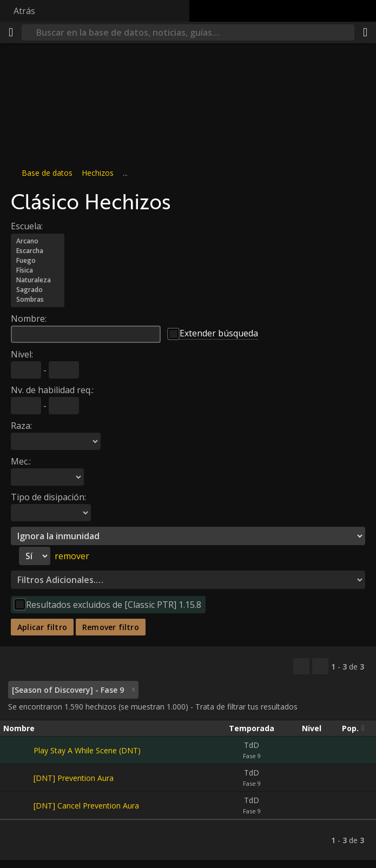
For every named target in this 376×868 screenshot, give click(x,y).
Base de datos (47, 173)
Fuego (38, 261)
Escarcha (38, 251)
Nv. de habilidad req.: (52, 390)
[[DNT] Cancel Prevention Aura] (18, 805)
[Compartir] (365, 32)
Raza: (21, 426)
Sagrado (38, 290)
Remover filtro (111, 627)
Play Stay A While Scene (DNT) (87, 750)
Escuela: (27, 226)
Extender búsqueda (219, 333)
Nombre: (29, 319)
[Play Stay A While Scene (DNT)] (18, 750)
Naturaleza (38, 280)
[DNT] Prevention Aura (74, 778)
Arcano (38, 241)
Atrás (24, 11)
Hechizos (98, 173)
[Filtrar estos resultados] (320, 666)
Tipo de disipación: (48, 497)
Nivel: (22, 354)
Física (38, 270)
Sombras (38, 300)
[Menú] (11, 32)
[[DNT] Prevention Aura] (18, 778)
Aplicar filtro (42, 627)
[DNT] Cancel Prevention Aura (86, 806)
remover (72, 556)
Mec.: (21, 461)
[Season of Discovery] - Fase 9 (68, 690)
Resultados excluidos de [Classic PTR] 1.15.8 (114, 605)
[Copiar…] (301, 666)
